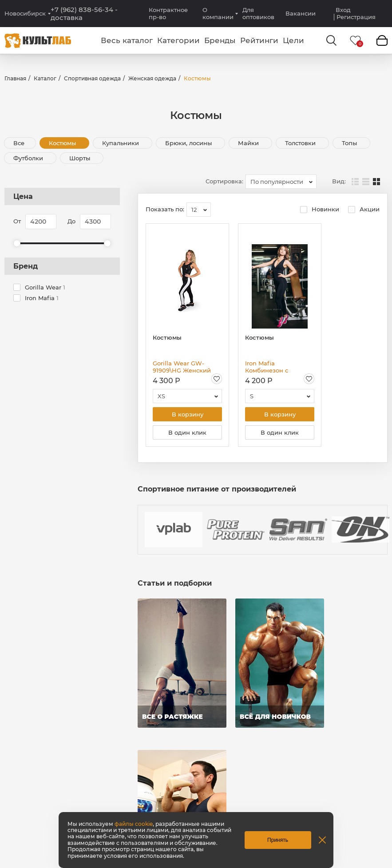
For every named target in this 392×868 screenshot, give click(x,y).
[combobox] (281, 182)
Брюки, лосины (189, 143)
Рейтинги (259, 40)
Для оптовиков (258, 13)
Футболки (29, 158)
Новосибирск (25, 14)
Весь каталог (127, 40)
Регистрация (356, 17)
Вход (343, 10)
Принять (278, 840)
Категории (178, 40)
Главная (15, 78)
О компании (218, 13)
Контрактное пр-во (168, 13)
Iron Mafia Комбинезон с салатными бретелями (279, 367)
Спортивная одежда (92, 78)
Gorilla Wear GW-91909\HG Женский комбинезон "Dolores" (186, 367)
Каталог (45, 78)
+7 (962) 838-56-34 (84, 14)
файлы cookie (134, 824)
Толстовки (301, 143)
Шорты (81, 158)
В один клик (187, 432)
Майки (249, 143)
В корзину (188, 414)
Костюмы (63, 143)
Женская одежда (152, 78)
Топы (350, 143)
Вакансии (301, 13)
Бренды (220, 40)
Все (19, 143)
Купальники (121, 143)
